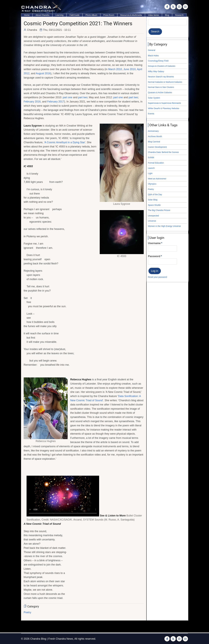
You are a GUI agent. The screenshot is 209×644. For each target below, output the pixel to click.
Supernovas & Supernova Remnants (165, 103)
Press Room (109, 15)
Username (154, 243)
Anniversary (153, 131)
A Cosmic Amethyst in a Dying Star (65, 142)
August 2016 (43, 73)
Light (150, 173)
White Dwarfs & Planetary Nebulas (164, 108)
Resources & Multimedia (131, 15)
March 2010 (115, 69)
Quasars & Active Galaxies (160, 92)
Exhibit (151, 157)
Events (151, 114)
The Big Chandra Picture (159, 210)
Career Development (157, 147)
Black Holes (153, 56)
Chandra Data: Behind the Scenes (163, 152)
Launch (151, 168)
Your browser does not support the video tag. (63, 496)
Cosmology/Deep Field (158, 61)
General (152, 50)
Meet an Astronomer (157, 179)
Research (179, 15)
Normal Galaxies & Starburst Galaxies (165, 82)
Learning (59, 15)
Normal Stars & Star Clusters (161, 87)
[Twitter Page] (173, 7)
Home (27, 15)
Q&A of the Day (155, 194)
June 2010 (129, 69)
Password (154, 256)
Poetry (27, 612)
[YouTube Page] (185, 7)
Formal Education (156, 163)
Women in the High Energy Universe (164, 226)
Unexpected (153, 216)
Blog (167, 15)
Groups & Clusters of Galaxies (162, 66)
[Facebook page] (167, 7)
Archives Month (155, 136)
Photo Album (91, 15)
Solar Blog (153, 200)
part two (83, 97)
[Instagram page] (179, 7)
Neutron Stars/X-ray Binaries (161, 77)
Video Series (153, 15)
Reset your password (158, 277)
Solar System (154, 98)
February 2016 (32, 102)
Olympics (152, 184)
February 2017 (56, 102)
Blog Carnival (154, 142)
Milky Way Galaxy (156, 71)
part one (67, 97)
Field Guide (74, 15)
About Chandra (42, 15)
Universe (152, 221)
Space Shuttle (154, 205)
